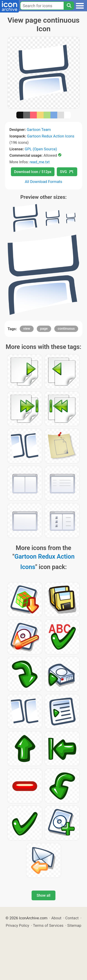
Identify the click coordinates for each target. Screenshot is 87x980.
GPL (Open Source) (41, 149)
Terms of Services (48, 925)
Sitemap (74, 925)
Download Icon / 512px (33, 172)
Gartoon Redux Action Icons (51, 136)
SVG (67, 172)
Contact (72, 918)
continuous (66, 329)
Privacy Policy (17, 925)
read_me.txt (40, 162)
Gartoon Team (39, 130)
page (44, 329)
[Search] (69, 6)
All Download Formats (43, 182)
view (27, 329)
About (56, 918)
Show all (43, 895)
